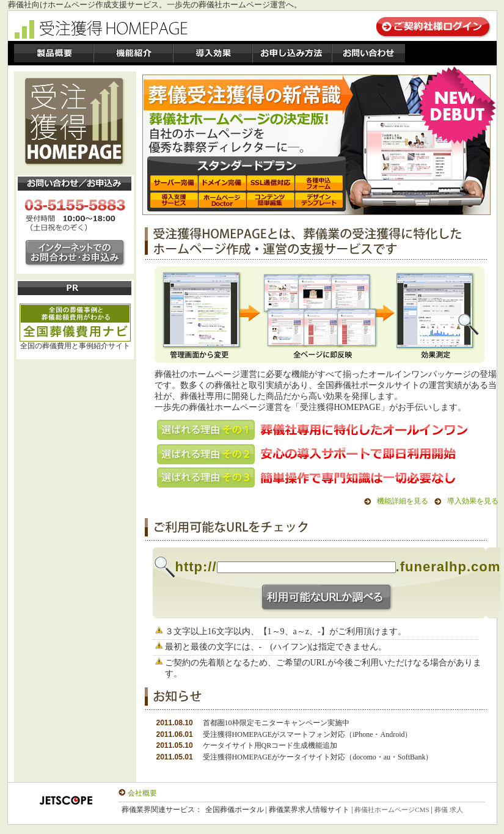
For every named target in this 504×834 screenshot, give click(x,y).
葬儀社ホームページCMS (392, 810)
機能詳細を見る (403, 501)
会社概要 (142, 793)
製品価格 (292, 53)
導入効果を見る (473, 501)
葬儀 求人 (449, 810)
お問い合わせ (368, 53)
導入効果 (213, 53)
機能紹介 (133, 53)
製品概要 (54, 53)
